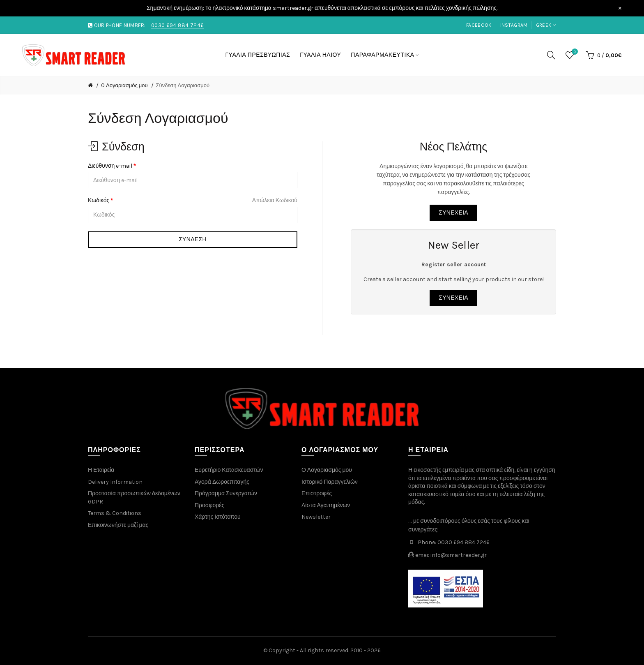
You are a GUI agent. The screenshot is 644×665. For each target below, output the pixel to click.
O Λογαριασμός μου (124, 85)
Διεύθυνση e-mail (110, 166)
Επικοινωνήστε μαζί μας (118, 525)
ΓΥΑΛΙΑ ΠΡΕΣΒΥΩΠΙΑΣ (258, 55)
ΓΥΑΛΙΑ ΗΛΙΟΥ (320, 55)
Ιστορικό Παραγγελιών (330, 482)
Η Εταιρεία (101, 470)
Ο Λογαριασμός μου (327, 470)
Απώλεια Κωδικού (275, 200)
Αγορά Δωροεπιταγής (222, 482)
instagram (514, 25)
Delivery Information (115, 482)
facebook (479, 25)
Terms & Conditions (115, 513)
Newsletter (316, 517)
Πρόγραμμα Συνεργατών (226, 493)
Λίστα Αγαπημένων (326, 505)
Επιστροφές (317, 493)
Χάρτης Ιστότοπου (218, 517)
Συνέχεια (453, 213)
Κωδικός (99, 200)
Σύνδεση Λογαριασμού (183, 85)
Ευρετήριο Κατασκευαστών (229, 470)
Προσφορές (209, 505)
